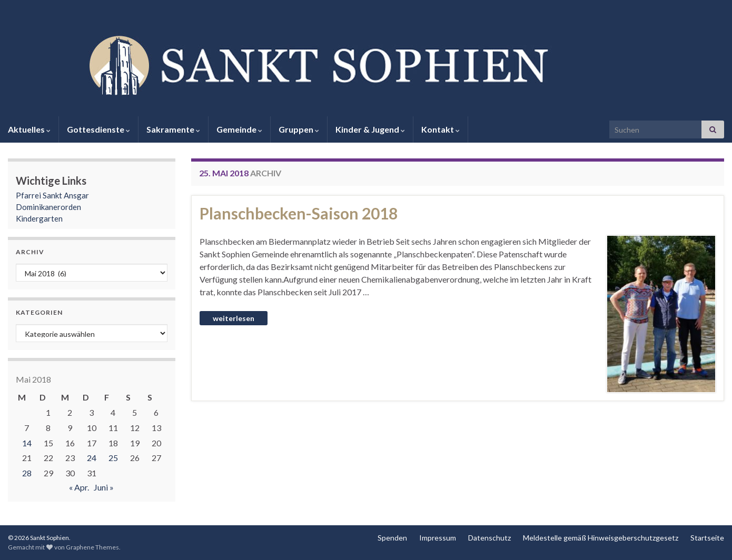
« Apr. (79, 487)
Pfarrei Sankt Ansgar (52, 195)
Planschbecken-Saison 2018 (299, 213)
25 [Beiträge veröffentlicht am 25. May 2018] (113, 458)
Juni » (104, 487)
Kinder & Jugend (370, 129)
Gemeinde (239, 129)
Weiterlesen (234, 318)
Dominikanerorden (48, 207)
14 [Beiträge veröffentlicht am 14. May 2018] (27, 443)
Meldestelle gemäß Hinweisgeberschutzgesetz (601, 538)
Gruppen (299, 129)
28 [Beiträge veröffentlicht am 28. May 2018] (27, 473)
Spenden (392, 538)
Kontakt (441, 129)
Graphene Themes (92, 547)
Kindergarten (39, 218)
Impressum (438, 538)
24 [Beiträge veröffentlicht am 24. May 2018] (92, 458)
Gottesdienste (98, 129)
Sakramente (173, 129)
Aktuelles (29, 129)
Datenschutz (489, 538)
